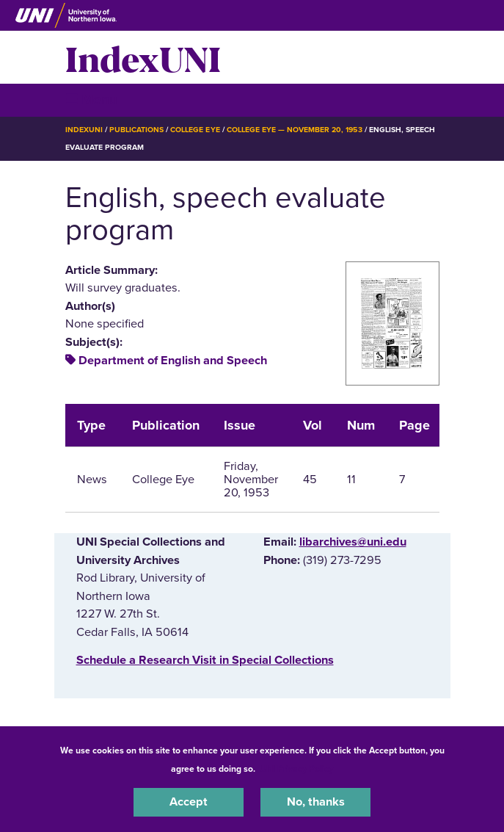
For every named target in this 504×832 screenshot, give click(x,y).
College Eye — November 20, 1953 (295, 130)
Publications (136, 130)
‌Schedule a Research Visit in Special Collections (205, 660)
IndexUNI (143, 57)
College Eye (195, 130)
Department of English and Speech (173, 361)
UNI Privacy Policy (296, 769)
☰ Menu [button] (91, 100)
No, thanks (316, 802)
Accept (189, 802)
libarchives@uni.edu (353, 542)
